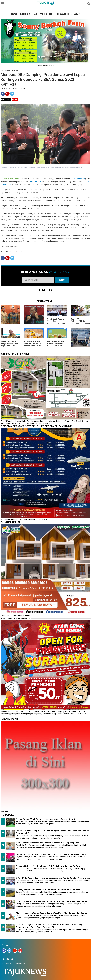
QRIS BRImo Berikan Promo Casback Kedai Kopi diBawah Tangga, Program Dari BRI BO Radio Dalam (57, 346)
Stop (15, 99)
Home (2, 71)
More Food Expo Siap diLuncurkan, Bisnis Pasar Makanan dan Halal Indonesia (51, 854)
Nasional (8, 71)
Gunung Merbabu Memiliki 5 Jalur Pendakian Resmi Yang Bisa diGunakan (49, 890)
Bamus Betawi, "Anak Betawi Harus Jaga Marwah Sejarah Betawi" (46, 819)
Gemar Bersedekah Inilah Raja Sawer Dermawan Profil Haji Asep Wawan (49, 843)
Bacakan (6, 99)
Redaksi (5, 964)
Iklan (29, 964)
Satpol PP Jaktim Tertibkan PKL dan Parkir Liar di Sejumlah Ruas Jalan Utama (80, 322)
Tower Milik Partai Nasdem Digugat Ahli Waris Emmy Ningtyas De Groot (49, 866)
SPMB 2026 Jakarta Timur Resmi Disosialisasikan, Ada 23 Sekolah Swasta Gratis (56, 323)
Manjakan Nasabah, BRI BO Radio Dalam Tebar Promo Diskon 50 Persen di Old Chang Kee (33, 346)
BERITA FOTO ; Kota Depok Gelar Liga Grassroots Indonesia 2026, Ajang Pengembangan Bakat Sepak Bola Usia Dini (49, 926)
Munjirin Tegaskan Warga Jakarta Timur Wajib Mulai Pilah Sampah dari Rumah (10, 345)
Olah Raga (15, 71)
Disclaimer (21, 964)
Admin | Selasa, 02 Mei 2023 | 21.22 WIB (13, 89)
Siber (12, 964)
